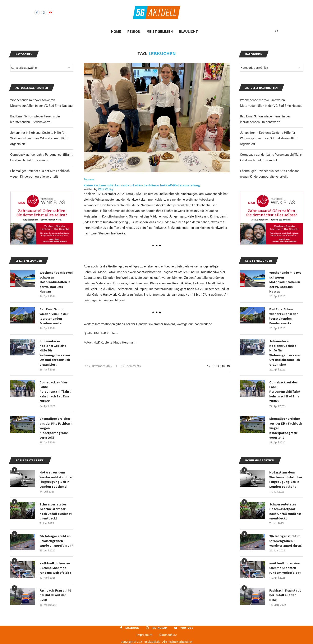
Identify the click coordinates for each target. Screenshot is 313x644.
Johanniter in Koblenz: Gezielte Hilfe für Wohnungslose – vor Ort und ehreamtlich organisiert (269, 138)
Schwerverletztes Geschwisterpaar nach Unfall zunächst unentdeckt (285, 511)
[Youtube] (50, 13)
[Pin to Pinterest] (223, 366)
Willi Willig (105, 189)
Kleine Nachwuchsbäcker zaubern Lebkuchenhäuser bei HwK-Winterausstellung (142, 185)
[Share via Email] (228, 366)
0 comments (131, 366)
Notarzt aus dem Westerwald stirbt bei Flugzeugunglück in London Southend (286, 479)
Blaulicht (188, 31)
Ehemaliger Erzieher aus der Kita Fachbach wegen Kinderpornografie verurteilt (286, 428)
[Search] (277, 32)
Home (116, 31)
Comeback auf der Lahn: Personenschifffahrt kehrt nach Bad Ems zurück (285, 392)
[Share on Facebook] (214, 366)
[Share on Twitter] (218, 366)
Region (134, 31)
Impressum (144, 635)
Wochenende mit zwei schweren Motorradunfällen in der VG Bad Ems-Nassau (286, 282)
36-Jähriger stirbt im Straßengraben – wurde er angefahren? (286, 541)
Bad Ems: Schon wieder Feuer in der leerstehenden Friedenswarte (284, 316)
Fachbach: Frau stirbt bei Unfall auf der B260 (285, 595)
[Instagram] (44, 13)
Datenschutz (168, 635)
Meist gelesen (160, 31)
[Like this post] (209, 366)
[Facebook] (37, 13)
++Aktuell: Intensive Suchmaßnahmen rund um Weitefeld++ (285, 568)
